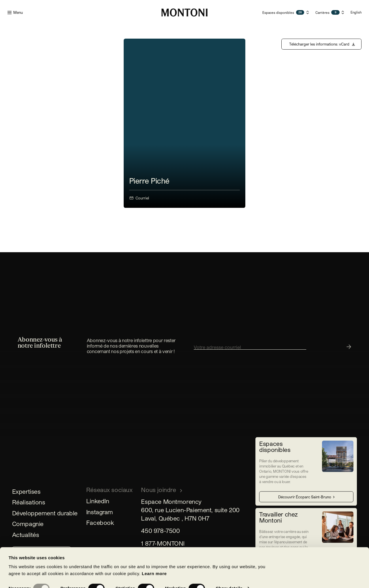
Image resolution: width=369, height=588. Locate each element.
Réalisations (29, 502)
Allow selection (48, 573)
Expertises (26, 491)
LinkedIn (98, 501)
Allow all (133, 573)
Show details (229, 551)
